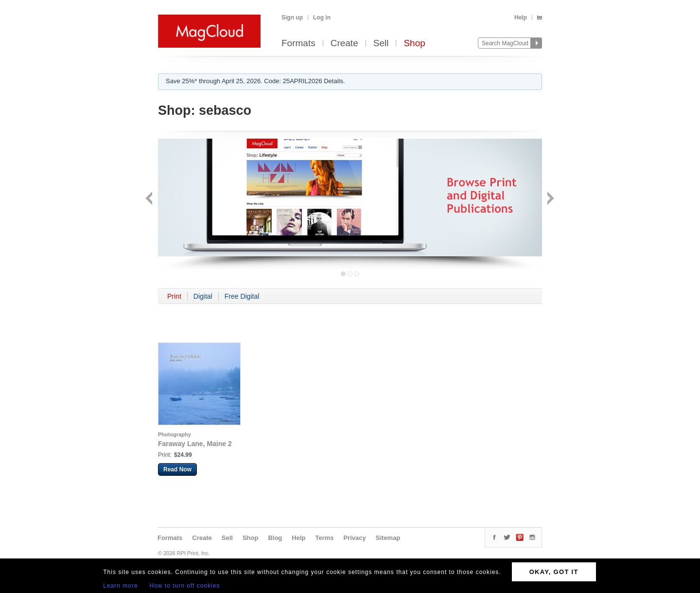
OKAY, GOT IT (554, 572)
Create (344, 44)
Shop (414, 44)
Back (150, 199)
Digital (203, 296)
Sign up (292, 18)
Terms (324, 538)
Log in (322, 18)
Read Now (177, 469)
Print (174, 296)
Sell (381, 44)
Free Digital (242, 296)
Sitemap (388, 538)
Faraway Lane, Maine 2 (195, 444)
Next (550, 199)
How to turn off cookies (185, 586)
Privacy (355, 538)
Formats (298, 44)
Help (521, 18)
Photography (175, 434)
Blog (275, 538)
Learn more (120, 586)
